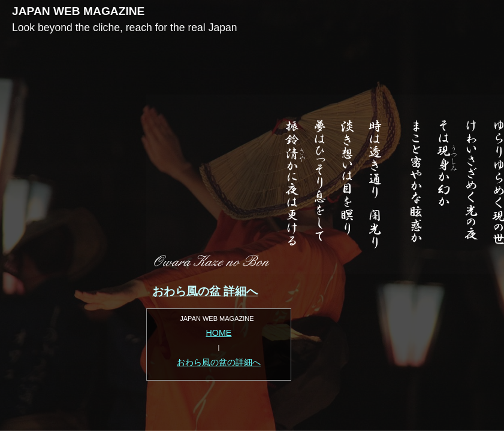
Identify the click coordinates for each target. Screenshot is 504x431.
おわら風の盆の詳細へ (219, 362)
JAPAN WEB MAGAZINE (78, 11)
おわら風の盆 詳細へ (205, 291)
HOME (219, 333)
